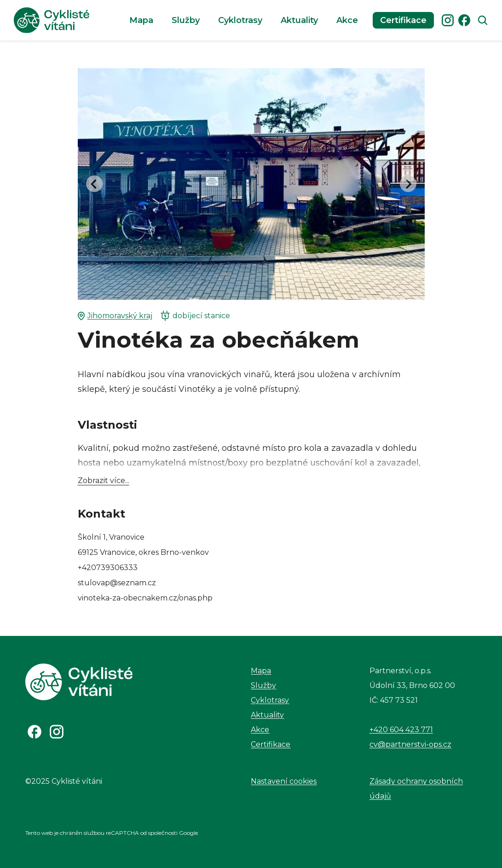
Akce (347, 20)
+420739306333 (108, 568)
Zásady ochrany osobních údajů (416, 789)
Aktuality (299, 20)
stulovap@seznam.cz (117, 583)
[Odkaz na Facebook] (35, 732)
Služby (186, 20)
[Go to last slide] (94, 184)
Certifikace (403, 20)
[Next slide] (408, 184)
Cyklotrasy (240, 20)
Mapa (141, 20)
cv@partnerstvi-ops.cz (410, 744)
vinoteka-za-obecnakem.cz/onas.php (145, 598)
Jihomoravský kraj (115, 316)
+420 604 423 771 (401, 730)
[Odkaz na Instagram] (57, 732)
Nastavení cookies (284, 781)
